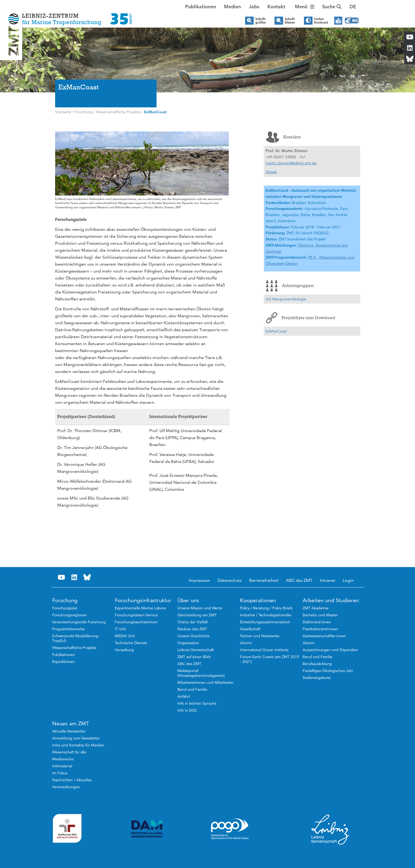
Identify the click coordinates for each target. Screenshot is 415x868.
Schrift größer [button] (261, 21)
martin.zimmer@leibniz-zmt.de (291, 163)
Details (271, 172)
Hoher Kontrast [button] (321, 21)
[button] (353, 7)
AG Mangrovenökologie (286, 299)
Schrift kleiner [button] (290, 21)
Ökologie (306, 245)
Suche (332, 7)
